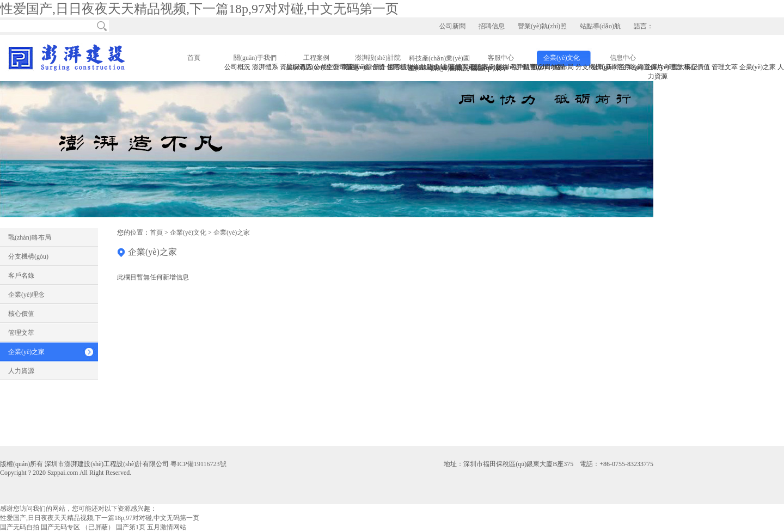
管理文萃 (21, 333)
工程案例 (316, 58)
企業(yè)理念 (26, 295)
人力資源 (21, 371)
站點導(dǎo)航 (600, 26)
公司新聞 (452, 26)
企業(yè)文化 (562, 58)
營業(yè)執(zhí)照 (542, 26)
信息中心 (623, 58)
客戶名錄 (21, 276)
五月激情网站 (167, 527)
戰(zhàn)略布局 (30, 237)
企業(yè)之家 (26, 352)
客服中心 (501, 58)
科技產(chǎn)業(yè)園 (439, 58)
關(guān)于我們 (255, 58)
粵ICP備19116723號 (198, 464)
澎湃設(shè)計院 (378, 58)
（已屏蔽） (98, 527)
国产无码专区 (60, 527)
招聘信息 (492, 26)
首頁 (194, 58)
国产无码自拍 (20, 527)
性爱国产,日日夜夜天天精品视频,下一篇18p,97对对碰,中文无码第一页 (199, 9)
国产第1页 (131, 527)
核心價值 (21, 314)
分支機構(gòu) (28, 256)
